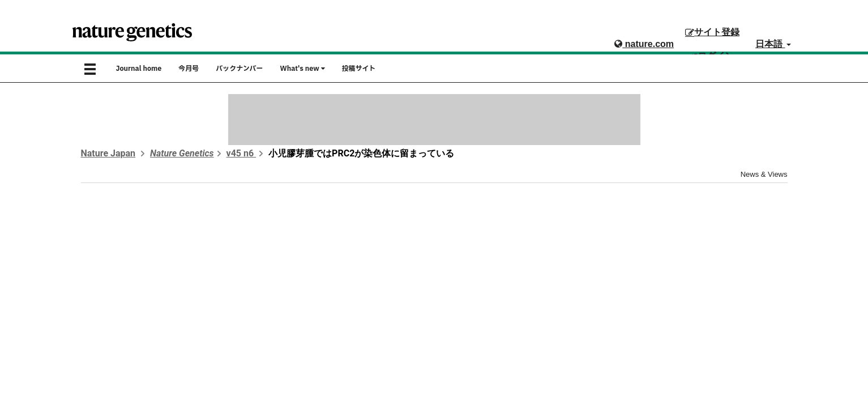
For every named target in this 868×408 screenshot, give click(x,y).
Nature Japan (108, 153)
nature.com (644, 44)
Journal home (139, 69)
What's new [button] (303, 69)
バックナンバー (239, 69)
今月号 (189, 69)
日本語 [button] (773, 44)
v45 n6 (241, 153)
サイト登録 (712, 32)
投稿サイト (359, 69)
